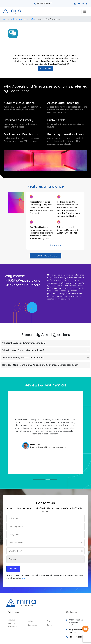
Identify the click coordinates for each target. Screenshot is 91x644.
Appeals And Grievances (49, 19)
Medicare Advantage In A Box (23, 19)
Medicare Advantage (12, 625)
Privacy (50, 621)
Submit (13, 569)
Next (77, 433)
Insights (31, 621)
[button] (85, 12)
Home (5, 19)
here (23, 578)
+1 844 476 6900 (43, 3)
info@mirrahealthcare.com (76, 631)
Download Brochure (45, 256)
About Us (11, 620)
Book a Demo (45, 69)
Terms (49, 625)
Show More (55, 245)
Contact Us (33, 625)
